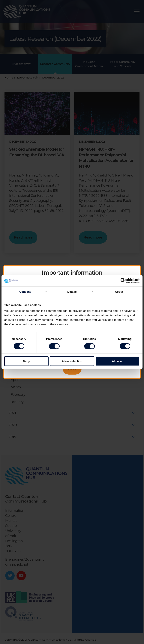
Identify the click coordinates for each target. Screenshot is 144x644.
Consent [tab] (25, 291)
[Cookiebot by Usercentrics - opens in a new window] (123, 281)
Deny (26, 361)
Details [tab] (72, 291)
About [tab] (119, 291)
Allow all (118, 361)
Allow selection (72, 361)
